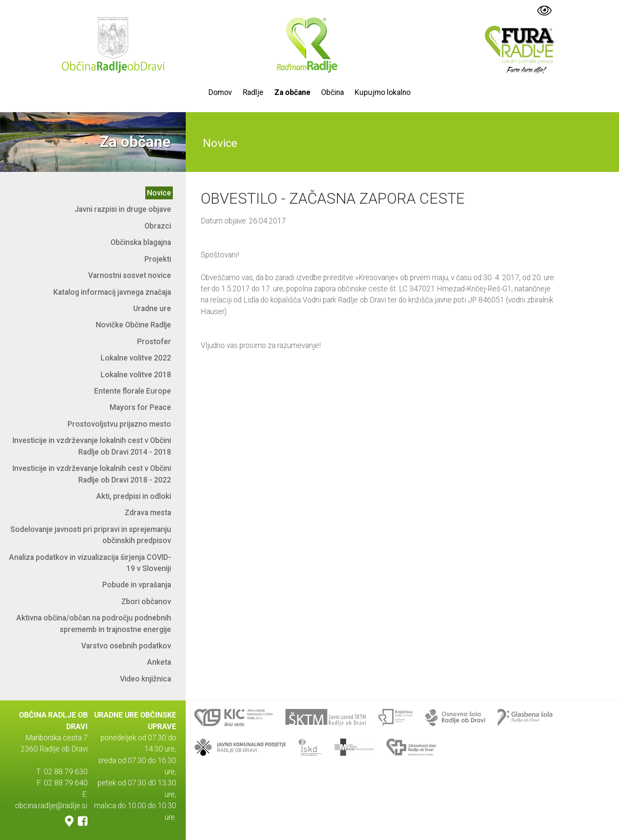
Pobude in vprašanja (137, 585)
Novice (159, 193)
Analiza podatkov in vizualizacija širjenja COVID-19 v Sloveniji (90, 563)
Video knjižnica (146, 679)
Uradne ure (152, 309)
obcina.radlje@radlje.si (51, 806)
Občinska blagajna (141, 242)
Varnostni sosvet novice (130, 275)
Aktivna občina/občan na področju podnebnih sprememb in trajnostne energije (94, 623)
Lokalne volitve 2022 (136, 358)
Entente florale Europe (133, 391)
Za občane (292, 92)
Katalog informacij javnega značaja (112, 292)
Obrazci (158, 226)
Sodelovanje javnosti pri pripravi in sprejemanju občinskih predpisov (91, 535)
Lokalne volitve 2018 (136, 375)
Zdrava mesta (148, 513)
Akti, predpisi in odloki (134, 496)
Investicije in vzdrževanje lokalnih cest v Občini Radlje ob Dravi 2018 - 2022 (92, 474)
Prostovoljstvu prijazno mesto (119, 424)
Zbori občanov (146, 602)
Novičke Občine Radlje (133, 325)
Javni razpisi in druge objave (123, 209)
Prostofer (154, 342)
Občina (332, 92)
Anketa (159, 662)
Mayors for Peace (140, 407)
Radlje (253, 92)
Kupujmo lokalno (383, 92)
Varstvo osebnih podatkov (126, 646)
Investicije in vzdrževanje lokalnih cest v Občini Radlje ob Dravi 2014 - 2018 (92, 446)
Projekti (158, 259)
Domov (220, 92)
